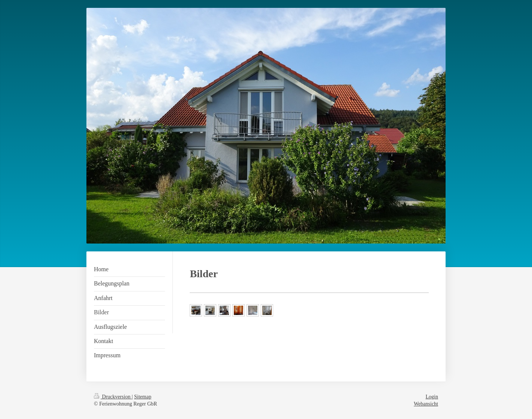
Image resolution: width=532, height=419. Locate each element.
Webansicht (426, 404)
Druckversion (113, 397)
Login (432, 397)
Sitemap (143, 397)
